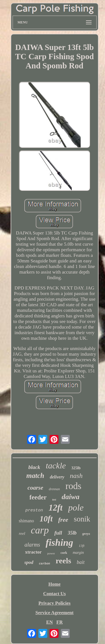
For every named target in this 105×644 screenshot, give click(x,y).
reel (22, 533)
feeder (38, 497)
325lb (76, 468)
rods (73, 486)
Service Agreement (54, 613)
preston (34, 510)
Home (54, 584)
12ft (55, 508)
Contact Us (54, 594)
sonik (82, 519)
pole (76, 507)
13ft (81, 546)
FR (60, 622)
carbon (45, 564)
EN (50, 622)
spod (29, 562)
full (58, 533)
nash (76, 476)
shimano (26, 521)
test (54, 500)
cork (64, 553)
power (51, 553)
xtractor (33, 552)
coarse (35, 488)
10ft (46, 519)
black (34, 467)
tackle (56, 465)
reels (63, 561)
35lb (72, 533)
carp (40, 530)
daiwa (71, 497)
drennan (54, 489)
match (35, 476)
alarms (32, 545)
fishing (59, 543)
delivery (57, 477)
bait (81, 562)
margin (78, 553)
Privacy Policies (54, 603)
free (63, 520)
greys (86, 534)
